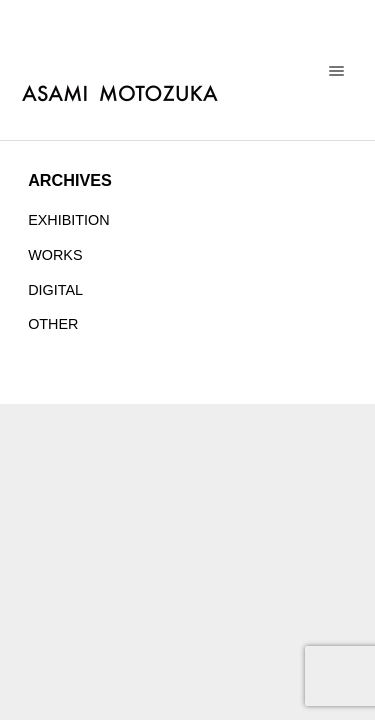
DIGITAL (55, 290)
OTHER (53, 324)
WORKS (55, 255)
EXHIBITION (69, 220)
